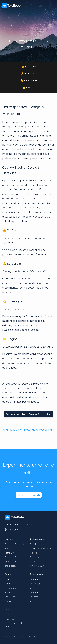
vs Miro (34, 588)
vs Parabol (35, 579)
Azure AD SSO (37, 566)
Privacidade (10, 619)
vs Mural (34, 592)
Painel (33, 544)
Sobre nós (10, 592)
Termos (8, 615)
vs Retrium (35, 601)
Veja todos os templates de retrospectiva (27, 430)
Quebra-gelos (11, 562)
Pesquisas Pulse (12, 557)
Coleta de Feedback (14, 544)
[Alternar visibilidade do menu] (52, 4)
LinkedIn (9, 579)
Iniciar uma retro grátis (29, 495)
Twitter (8, 584)
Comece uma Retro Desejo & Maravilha (28, 414)
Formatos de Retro (14, 548)
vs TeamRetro (37, 597)
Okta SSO (35, 562)
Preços (33, 553)
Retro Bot (9, 553)
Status (8, 601)
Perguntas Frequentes (41, 548)
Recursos (34, 557)
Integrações (10, 566)
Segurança (10, 597)
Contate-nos (11, 588)
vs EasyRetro (36, 584)
